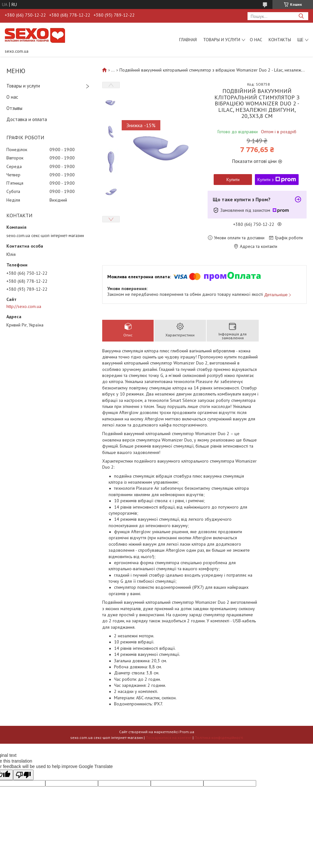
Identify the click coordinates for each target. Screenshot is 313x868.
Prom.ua (187, 732)
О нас (256, 40)
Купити (233, 180)
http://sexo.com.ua (24, 306)
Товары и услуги (222, 40)
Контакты (280, 40)
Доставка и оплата (27, 119)
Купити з (277, 180)
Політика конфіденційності (219, 737)
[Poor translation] (23, 775)
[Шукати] (301, 16)
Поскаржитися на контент (169, 737)
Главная (188, 40)
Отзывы (14, 108)
